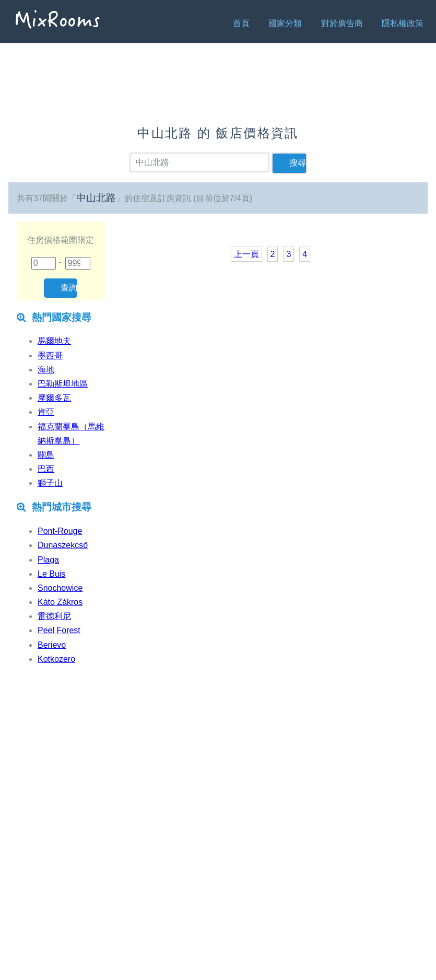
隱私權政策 (403, 23)
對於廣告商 (342, 23)
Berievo (52, 645)
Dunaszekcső (63, 545)
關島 (46, 455)
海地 (46, 370)
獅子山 (50, 483)
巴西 (46, 469)
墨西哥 (50, 355)
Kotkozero (56, 659)
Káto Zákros (60, 602)
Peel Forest (59, 630)
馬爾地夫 (54, 341)
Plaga (48, 560)
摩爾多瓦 (54, 398)
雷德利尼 (54, 616)
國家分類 (285, 23)
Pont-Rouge (60, 531)
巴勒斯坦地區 (63, 384)
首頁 (241, 23)
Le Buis (51, 574)
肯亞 (46, 412)
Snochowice (60, 588)
